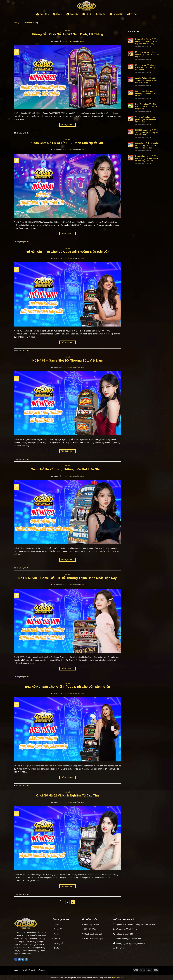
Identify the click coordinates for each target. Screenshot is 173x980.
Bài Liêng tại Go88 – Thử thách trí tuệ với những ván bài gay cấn (147, 106)
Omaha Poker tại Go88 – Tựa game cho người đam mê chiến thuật (146, 80)
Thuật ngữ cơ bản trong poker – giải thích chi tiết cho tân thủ (146, 119)
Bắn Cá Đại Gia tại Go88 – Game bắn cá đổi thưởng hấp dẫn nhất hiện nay (147, 42)
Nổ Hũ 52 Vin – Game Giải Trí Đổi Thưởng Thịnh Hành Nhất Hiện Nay (67, 578)
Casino (57, 14)
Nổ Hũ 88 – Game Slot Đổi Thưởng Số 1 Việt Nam (67, 360)
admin (81, 41)
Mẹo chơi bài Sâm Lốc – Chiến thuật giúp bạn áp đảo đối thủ (146, 68)
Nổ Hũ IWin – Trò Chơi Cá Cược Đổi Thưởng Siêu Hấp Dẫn (68, 252)
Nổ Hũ (87, 14)
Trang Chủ (42, 14)
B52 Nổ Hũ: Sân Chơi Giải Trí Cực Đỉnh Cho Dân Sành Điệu (67, 687)
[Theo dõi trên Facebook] (16, 959)
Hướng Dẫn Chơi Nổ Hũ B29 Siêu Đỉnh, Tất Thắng (68, 34)
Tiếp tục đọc (68, 125)
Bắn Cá (100, 14)
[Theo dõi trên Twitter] (23, 959)
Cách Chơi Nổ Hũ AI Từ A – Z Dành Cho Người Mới (68, 143)
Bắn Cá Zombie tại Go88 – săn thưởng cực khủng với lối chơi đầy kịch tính (147, 159)
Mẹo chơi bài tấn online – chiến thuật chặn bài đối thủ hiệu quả (147, 54)
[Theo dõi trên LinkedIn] (26, 959)
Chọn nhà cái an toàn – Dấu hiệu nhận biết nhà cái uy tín (147, 93)
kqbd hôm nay (118, 978)
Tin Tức (132, 14)
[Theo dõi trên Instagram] (19, 959)
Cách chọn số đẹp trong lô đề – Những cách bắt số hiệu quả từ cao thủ (146, 145)
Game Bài (72, 14)
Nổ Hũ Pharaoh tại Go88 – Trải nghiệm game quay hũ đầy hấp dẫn (147, 132)
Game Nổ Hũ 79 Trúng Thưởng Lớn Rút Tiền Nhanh (68, 469)
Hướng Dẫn (116, 14)
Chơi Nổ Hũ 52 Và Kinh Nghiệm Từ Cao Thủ (68, 795)
